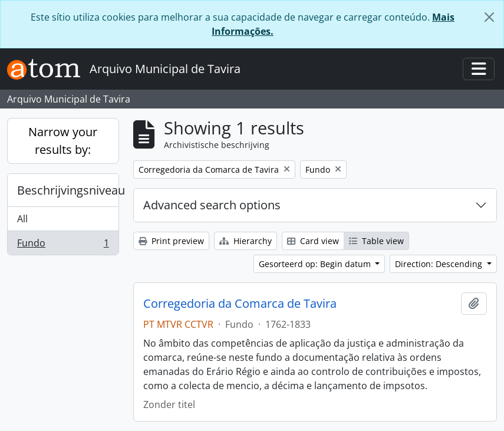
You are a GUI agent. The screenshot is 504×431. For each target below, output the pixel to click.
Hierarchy (246, 241)
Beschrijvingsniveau (68, 190)
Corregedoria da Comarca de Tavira (240, 304)
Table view (376, 241)
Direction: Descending (440, 264)
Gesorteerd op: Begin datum (316, 264)
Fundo (63, 245)
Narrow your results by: (63, 141)
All (22, 219)
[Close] (489, 17)
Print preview (171, 241)
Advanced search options (212, 205)
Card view (313, 241)
